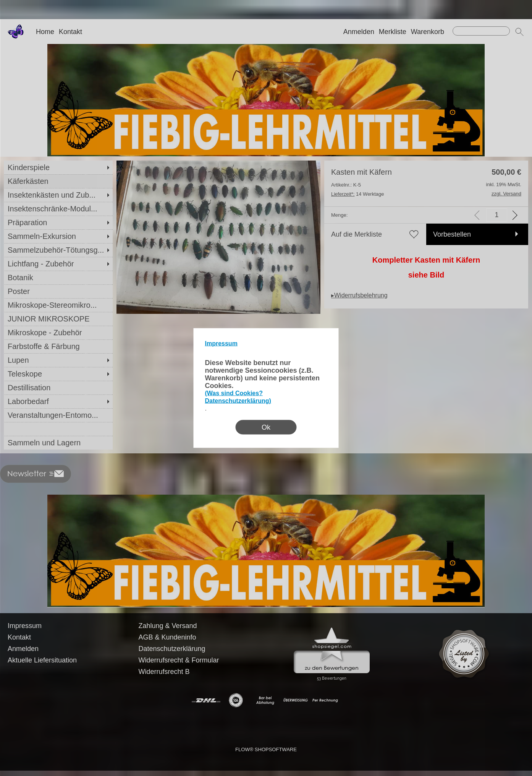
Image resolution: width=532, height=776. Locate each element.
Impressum (221, 343)
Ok (266, 427)
